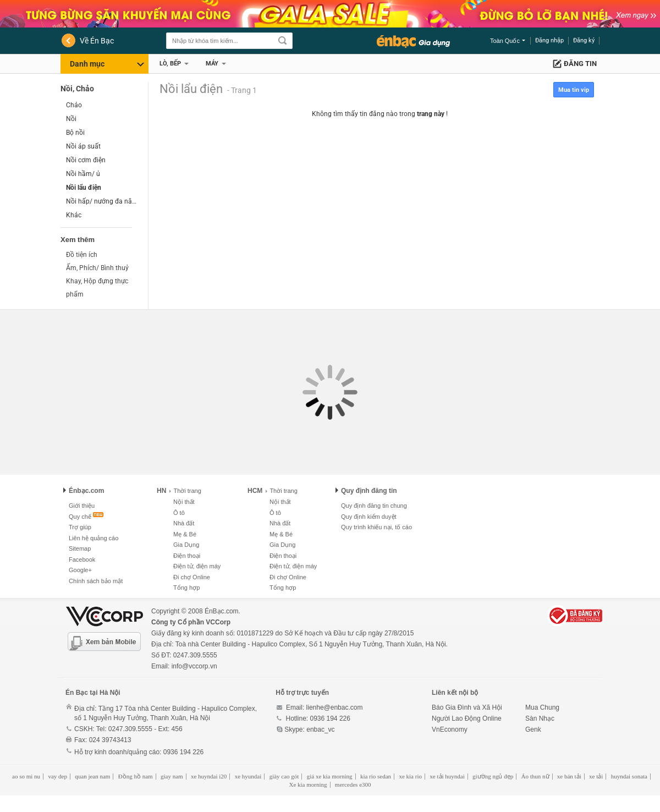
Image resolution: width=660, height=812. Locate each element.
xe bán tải (569, 776)
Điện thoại (187, 556)
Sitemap (80, 548)
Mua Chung (542, 707)
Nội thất (184, 502)
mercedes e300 (353, 784)
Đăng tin (580, 64)
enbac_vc (320, 729)
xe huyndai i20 (209, 776)
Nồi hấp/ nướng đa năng (101, 201)
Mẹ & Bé (185, 534)
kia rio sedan (376, 776)
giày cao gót (284, 776)
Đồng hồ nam (136, 776)
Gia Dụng (186, 545)
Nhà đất (184, 523)
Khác (74, 215)
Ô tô (179, 513)
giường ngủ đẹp (493, 776)
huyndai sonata (629, 776)
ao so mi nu (26, 776)
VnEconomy (450, 729)
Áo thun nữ (535, 776)
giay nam (172, 776)
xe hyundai (248, 776)
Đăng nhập (549, 40)
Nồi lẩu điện (84, 188)
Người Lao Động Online (467, 718)
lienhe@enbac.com (335, 707)
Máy (212, 64)
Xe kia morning (308, 784)
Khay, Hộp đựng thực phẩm (97, 288)
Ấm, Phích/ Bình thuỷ (97, 268)
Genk (533, 729)
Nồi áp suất (83, 146)
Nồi (71, 119)
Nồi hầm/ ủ (83, 174)
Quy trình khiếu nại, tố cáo (376, 527)
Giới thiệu (82, 506)
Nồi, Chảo (77, 89)
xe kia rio (410, 776)
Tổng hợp (186, 588)
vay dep (57, 776)
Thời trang (185, 491)
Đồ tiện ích (82, 255)
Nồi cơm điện (86, 160)
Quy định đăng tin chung (374, 506)
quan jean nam (92, 776)
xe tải (596, 776)
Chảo (74, 105)
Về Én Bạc (97, 41)
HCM (255, 491)
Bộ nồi (75, 133)
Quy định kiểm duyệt (369, 517)
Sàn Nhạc (540, 718)
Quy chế (80, 517)
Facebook (82, 559)
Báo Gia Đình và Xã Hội (467, 707)
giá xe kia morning (330, 776)
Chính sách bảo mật (96, 581)
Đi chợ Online (192, 577)
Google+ (80, 570)
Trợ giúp (80, 527)
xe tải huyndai (447, 776)
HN (161, 491)
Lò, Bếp (170, 64)
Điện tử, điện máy (197, 566)
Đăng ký (584, 40)
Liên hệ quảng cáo (94, 538)
